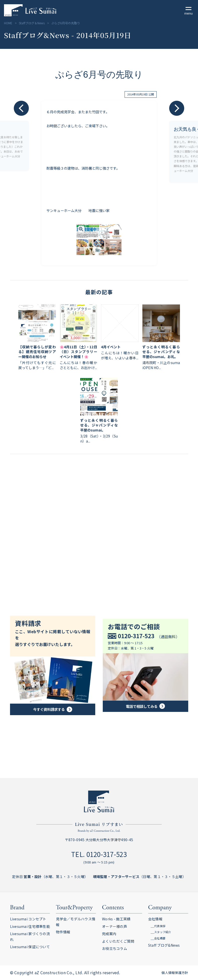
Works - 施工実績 (116, 919)
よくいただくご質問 (118, 941)
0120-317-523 (107, 854)
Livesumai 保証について (30, 947)
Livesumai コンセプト (28, 919)
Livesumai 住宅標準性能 (30, 926)
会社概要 (160, 938)
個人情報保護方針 (175, 973)
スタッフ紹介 (163, 932)
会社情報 (155, 919)
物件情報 (63, 932)
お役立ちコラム (115, 948)
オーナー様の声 (115, 926)
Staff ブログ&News (164, 945)
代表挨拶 (160, 926)
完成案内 (109, 934)
